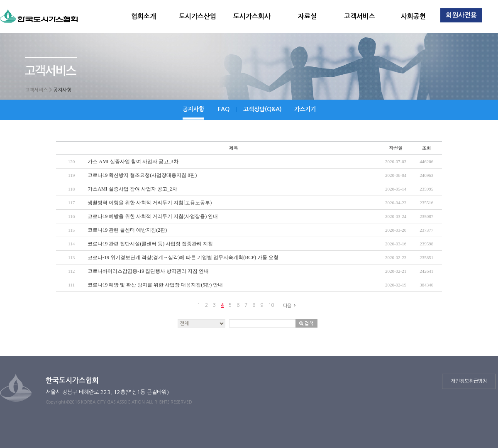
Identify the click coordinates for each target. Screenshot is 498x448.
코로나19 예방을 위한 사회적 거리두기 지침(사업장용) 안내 (153, 216)
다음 (290, 306)
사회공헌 (413, 16)
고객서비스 (360, 16)
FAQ (224, 109)
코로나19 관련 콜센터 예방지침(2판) (127, 230)
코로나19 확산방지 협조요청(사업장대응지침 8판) (142, 175)
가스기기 (305, 109)
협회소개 (144, 16)
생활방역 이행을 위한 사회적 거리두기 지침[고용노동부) (150, 203)
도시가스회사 (252, 16)
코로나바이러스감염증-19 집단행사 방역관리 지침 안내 (148, 271)
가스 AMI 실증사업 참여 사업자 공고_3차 (133, 162)
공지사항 (193, 109)
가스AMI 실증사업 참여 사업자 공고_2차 (132, 189)
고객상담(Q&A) (262, 109)
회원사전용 (461, 15)
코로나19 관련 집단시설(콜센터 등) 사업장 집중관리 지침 (150, 244)
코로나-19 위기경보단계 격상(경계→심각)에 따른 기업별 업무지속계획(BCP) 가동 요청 (183, 257)
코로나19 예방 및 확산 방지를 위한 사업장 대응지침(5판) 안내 (155, 285)
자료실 (307, 16)
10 (271, 305)
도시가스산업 (198, 16)
